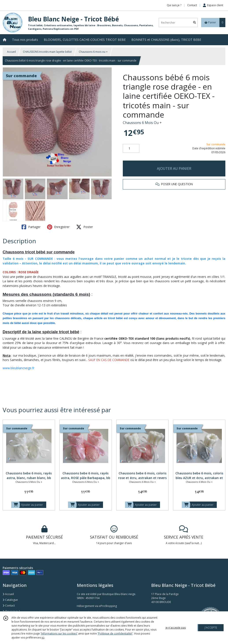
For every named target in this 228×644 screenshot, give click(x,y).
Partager (31, 227)
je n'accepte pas (176, 628)
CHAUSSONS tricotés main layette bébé (47, 52)
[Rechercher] (195, 23)
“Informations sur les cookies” (59, 634)
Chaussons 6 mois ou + (93, 52)
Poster (85, 227)
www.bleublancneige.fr (18, 368)
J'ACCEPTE (211, 628)
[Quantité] (131, 148)
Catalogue (10, 600)
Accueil (11, 52)
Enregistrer (58, 227)
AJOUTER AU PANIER (174, 168)
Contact (192, 5)
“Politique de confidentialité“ (115, 634)
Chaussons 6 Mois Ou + (142, 123)
